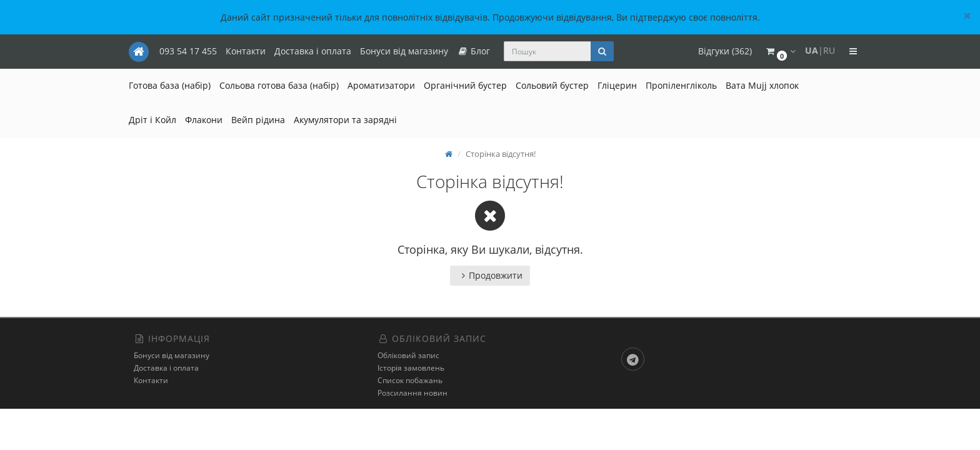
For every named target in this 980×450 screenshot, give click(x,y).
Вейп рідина (258, 120)
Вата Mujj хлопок (762, 85)
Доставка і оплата (313, 51)
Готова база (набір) (170, 85)
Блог (473, 51)
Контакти (246, 51)
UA (812, 50)
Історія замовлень (411, 368)
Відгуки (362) (725, 51)
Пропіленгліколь (681, 85)
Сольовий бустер (552, 85)
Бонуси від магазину (404, 51)
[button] (780, 52)
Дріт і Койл (152, 120)
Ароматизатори (381, 85)
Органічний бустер (465, 85)
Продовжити (490, 275)
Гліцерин (617, 85)
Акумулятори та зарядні (345, 120)
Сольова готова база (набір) (279, 85)
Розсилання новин (412, 393)
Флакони (204, 120)
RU (829, 50)
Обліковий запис (408, 355)
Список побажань (410, 380)
